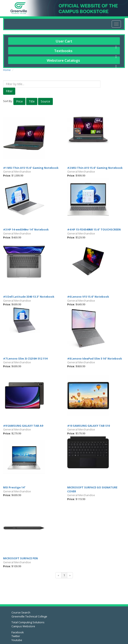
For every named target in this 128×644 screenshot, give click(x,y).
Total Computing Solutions (28, 622)
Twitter (16, 636)
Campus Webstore (23, 626)
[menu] (116, 24)
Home (7, 70)
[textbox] (52, 84)
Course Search (21, 612)
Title (32, 101)
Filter (9, 91)
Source (45, 101)
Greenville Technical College (29, 616)
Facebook (18, 632)
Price (19, 101)
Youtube (17, 640)
